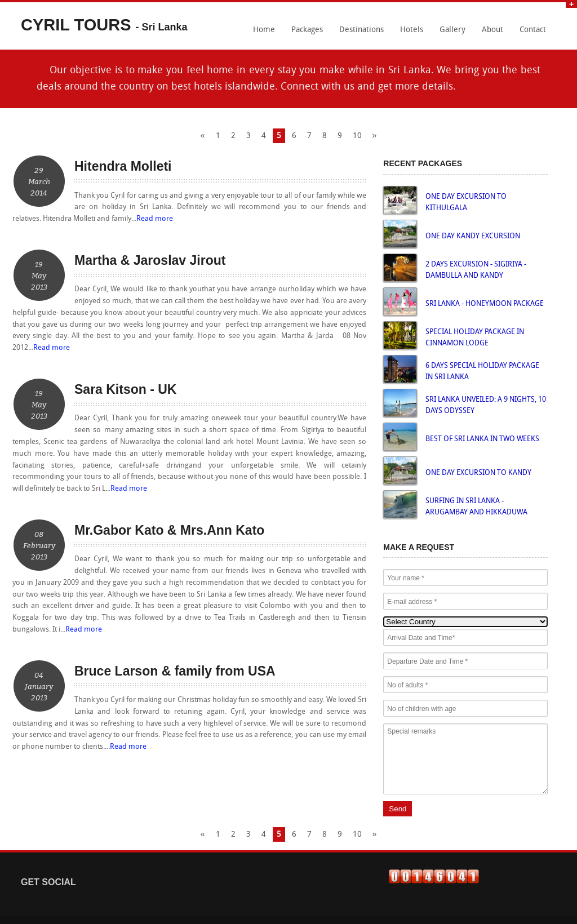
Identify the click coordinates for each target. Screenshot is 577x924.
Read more (155, 219)
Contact (533, 30)
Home (264, 30)
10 (357, 136)
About (492, 30)
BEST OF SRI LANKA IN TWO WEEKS (482, 439)
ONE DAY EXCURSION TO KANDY (478, 473)
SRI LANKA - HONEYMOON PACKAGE (485, 304)
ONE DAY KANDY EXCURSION (473, 236)
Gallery (452, 30)
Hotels (412, 30)
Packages (307, 30)
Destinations (361, 30)
